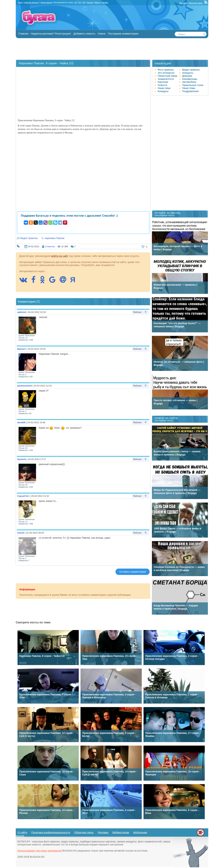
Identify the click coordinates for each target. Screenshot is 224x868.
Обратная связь (195, 3)
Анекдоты (188, 73)
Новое (102, 34)
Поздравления (190, 91)
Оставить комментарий (133, 572)
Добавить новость (84, 34)
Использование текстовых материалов (40, 851)
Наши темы (189, 88)
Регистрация (46, 2)
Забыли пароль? (32, 2)
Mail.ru (97, 2)
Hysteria (22, 459)
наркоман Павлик (55, 238)
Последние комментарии (123, 34)
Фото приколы (166, 70)
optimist (22, 312)
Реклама (183, 3)
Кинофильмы (190, 79)
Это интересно (166, 73)
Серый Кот (23, 496)
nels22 (21, 533)
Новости (162, 85)
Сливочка (50, 246)
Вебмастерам (121, 832)
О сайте (22, 832)
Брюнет (22, 349)
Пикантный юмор (167, 76)
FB (80, 2)
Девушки (187, 76)
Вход (20, 2)
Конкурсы (163, 91)
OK (84, 2)
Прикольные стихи (193, 85)
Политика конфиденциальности (51, 832)
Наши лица (164, 88)
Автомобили (189, 82)
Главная (23, 34)
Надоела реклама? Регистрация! (51, 34)
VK (76, 2)
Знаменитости (166, 79)
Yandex (105, 2)
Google (90, 2)
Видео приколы (29, 238)
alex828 (21, 422)
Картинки (163, 82)
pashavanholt (24, 386)
